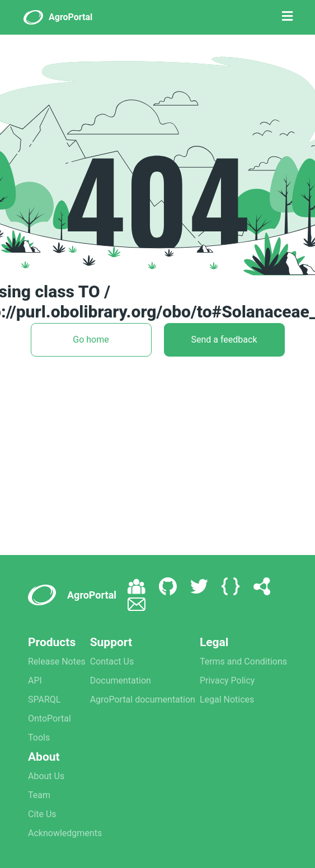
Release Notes (57, 661)
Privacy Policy (227, 680)
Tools (39, 737)
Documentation (121, 680)
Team (39, 795)
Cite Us (42, 814)
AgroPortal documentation (143, 699)
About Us (46, 776)
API (35, 680)
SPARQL (44, 699)
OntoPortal (50, 718)
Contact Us (112, 661)
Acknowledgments (65, 833)
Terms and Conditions (243, 661)
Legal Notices (227, 699)
